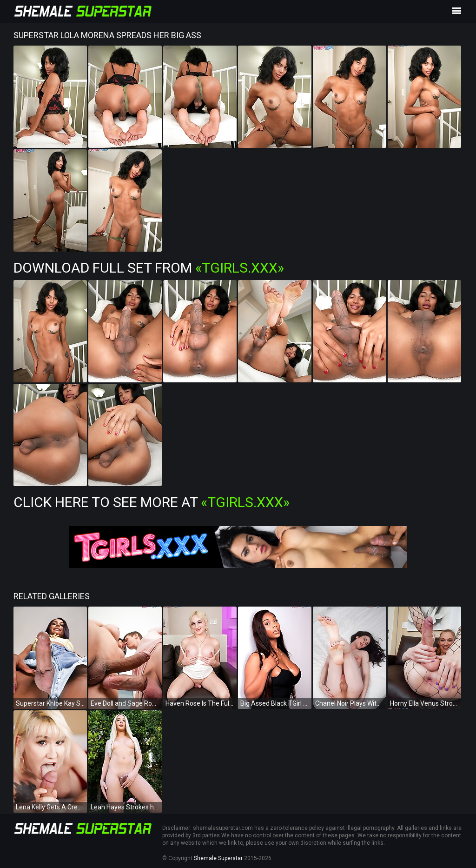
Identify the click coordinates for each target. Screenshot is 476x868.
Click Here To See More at (152, 502)
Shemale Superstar (218, 858)
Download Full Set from (149, 268)
